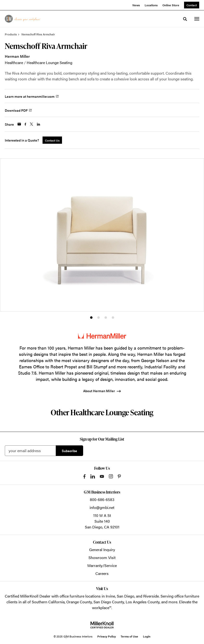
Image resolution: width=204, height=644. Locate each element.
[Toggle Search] (185, 19)
